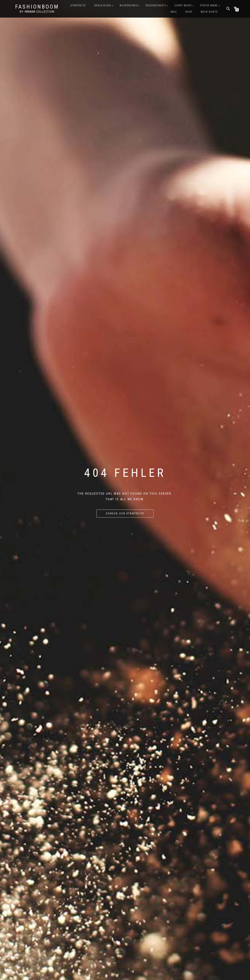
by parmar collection (37, 12)
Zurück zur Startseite (125, 514)
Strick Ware (209, 5)
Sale (174, 12)
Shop (189, 12)
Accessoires (129, 5)
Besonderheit (156, 5)
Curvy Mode (183, 5)
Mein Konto (209, 12)
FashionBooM (37, 7)
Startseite (78, 5)
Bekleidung (103, 5)
